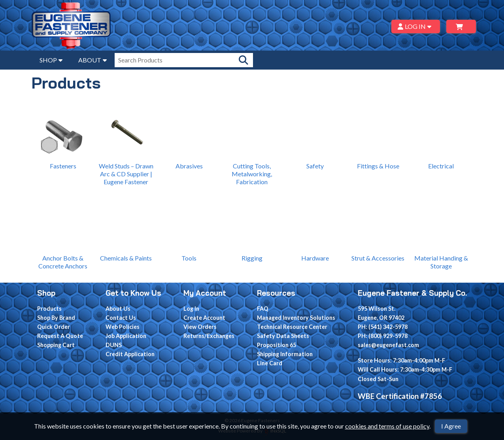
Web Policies (123, 327)
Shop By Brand (56, 318)
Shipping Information (285, 354)
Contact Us (121, 318)
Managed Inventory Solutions (296, 318)
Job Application (126, 336)
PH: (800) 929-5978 (383, 336)
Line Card (270, 363)
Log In (191, 309)
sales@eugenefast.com (388, 345)
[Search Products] (244, 60)
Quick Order (54, 327)
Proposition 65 (277, 345)
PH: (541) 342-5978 (383, 327)
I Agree (451, 426)
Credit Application (130, 354)
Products (49, 309)
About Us (118, 309)
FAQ (263, 309)
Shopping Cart (56, 345)
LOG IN (416, 26)
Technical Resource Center (292, 327)
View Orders (200, 327)
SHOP (51, 60)
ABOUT (92, 60)
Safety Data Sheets (283, 336)
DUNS (114, 345)
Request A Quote (60, 336)
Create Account (204, 318)
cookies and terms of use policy (387, 426)
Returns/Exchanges (209, 336)
